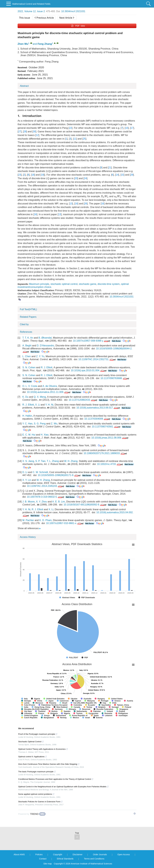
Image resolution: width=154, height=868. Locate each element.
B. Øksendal (45, 338)
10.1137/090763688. (115, 378)
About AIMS (19, 854)
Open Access (124, 854)
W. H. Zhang (71, 461)
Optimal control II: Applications (33, 757)
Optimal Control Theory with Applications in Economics (43, 749)
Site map (48, 864)
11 (75, 139)
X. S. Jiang (28, 461)
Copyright (58, 854)
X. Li (38, 405)
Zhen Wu (23, 44)
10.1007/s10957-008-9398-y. (92, 341)
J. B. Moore (29, 502)
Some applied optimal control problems (36, 794)
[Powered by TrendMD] (32, 814)
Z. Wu (54, 424)
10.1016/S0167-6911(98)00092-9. (85, 505)
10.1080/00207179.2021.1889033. (106, 453)
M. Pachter (28, 520)
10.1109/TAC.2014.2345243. (46, 486)
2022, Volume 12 (27, 11)
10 (127, 128)
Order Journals (100, 854)
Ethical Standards (65, 859)
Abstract (24, 86)
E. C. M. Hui (29, 435)
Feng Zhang (45, 44)
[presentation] (105, 196)
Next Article (67, 18)
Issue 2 (41, 11)
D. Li (25, 472)
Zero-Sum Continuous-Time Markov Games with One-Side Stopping (49, 764)
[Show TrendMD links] (135, 814)
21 (110, 168)
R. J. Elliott (46, 367)
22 (71, 128)
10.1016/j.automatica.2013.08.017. (98, 408)
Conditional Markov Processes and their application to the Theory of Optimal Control (56, 779)
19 (42, 175)
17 (132, 128)
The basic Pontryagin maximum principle (37, 772)
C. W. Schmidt (40, 472)
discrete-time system (109, 284)
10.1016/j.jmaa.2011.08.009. (110, 438)
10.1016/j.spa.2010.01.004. (89, 370)
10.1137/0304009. (97, 419)
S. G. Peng (40, 424)
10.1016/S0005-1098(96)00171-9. (59, 475)
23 (20, 175)
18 (33, 175)
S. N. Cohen (29, 367)
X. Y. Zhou (41, 502)
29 (132, 175)
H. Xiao (45, 435)
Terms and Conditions (94, 859)
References (26, 332)
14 (117, 175)
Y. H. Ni (49, 405)
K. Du (25, 397)
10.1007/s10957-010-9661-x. (65, 523)
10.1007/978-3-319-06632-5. (46, 497)
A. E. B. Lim (59, 502)
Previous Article (44, 18)
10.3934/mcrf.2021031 (73, 11)
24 (85, 178)
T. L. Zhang (53, 461)
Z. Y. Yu (40, 356)
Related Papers (28, 317)
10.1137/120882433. (83, 400)
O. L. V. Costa (30, 386)
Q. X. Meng (40, 397)
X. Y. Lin (27, 480)
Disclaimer (78, 854)
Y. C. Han (27, 424)
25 (84, 139)
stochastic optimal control (64, 284)
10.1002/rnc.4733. (110, 464)
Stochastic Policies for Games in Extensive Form (40, 802)
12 (37, 135)
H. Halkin (27, 416)
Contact (43, 859)
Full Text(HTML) (28, 309)
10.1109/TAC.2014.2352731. (97, 359)
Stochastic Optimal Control (31, 742)
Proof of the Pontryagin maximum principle (38, 734)
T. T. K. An (28, 338)
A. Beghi (27, 346)
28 (25, 132)
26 (86, 204)
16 (76, 204)
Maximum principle (39, 284)
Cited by (24, 324)
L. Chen (27, 356)
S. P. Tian (40, 461)
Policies (39, 854)
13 (71, 204)
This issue (25, 18)
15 (122, 175)
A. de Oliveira (50, 386)
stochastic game (88, 284)
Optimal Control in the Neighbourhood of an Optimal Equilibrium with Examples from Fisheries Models (63, 787)
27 (20, 132)
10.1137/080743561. (106, 427)
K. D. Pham (46, 520)
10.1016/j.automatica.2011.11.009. (49, 392)
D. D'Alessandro (45, 346)
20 (76, 178)
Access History (28, 537)
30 (34, 132)
